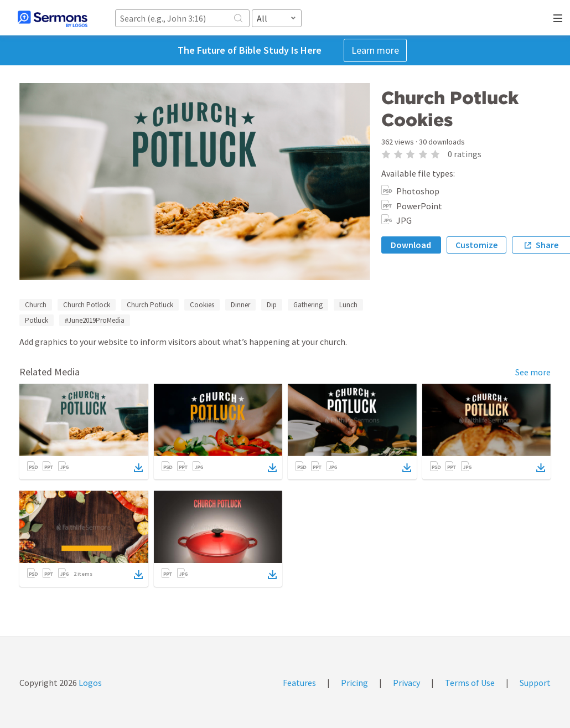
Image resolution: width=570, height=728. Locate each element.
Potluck (37, 320)
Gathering (308, 305)
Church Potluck (150, 305)
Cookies (202, 305)
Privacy (406, 683)
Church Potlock (87, 305)
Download (411, 245)
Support (535, 683)
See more (533, 372)
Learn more (375, 50)
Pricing (354, 683)
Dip (272, 305)
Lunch (348, 305)
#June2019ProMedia (95, 320)
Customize (476, 245)
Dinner (240, 305)
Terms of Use (470, 683)
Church (36, 305)
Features (299, 683)
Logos (89, 683)
